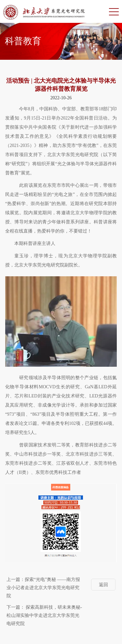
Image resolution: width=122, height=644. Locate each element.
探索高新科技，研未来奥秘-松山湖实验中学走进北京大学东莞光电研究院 (44, 615)
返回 (103, 585)
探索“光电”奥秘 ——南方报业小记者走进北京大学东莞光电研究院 (43, 588)
